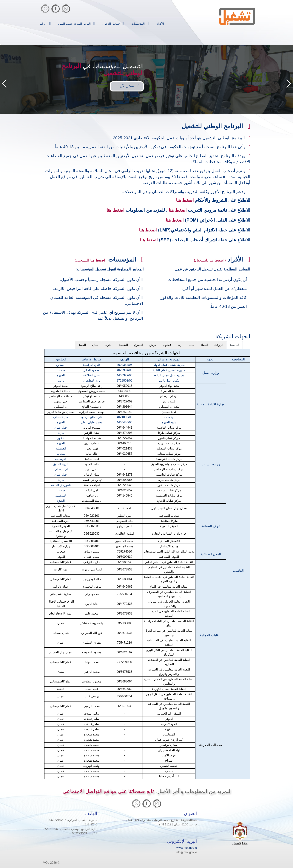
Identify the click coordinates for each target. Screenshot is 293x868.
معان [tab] (95, 345)
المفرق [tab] (139, 345)
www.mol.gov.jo (187, 848)
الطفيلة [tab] (123, 345)
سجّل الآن (130, 86)
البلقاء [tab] (204, 345)
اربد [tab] (180, 345)
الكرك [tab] (109, 345)
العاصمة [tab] (235, 345)
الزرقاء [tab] (219, 345)
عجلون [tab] (167, 345)
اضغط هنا (185, 200)
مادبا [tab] (191, 345)
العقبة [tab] (82, 345)
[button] (4, 84)
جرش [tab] (153, 345)
